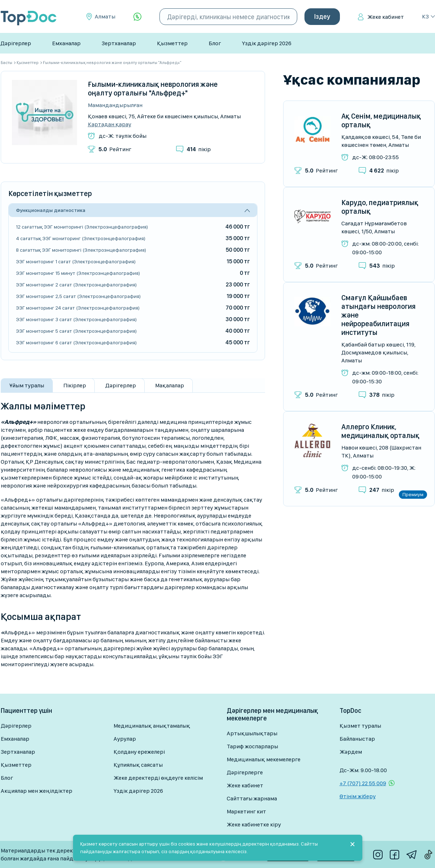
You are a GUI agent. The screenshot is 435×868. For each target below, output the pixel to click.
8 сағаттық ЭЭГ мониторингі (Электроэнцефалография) (81, 250)
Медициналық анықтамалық (152, 726)
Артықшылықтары (252, 733)
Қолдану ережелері (139, 752)
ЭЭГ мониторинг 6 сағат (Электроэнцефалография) (76, 342)
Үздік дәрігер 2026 (267, 43)
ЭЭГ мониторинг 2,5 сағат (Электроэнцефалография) (78, 296)
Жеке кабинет (386, 17)
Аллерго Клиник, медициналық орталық (380, 431)
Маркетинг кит (246, 811)
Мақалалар (170, 385)
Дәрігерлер (16, 43)
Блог (215, 43)
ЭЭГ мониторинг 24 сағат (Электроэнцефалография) (78, 308)
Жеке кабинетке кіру (254, 824)
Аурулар (125, 739)
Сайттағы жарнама (252, 798)
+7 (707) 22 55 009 (363, 783)
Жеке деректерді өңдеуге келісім (158, 778)
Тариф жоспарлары (252, 746)
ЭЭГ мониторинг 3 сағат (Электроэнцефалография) (76, 319)
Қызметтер (172, 43)
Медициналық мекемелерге (264, 759)
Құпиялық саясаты (138, 765)
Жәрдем (351, 752)
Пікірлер (75, 385)
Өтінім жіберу (358, 796)
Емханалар (66, 43)
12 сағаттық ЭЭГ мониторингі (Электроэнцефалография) (82, 227)
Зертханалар (119, 43)
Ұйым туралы (27, 385)
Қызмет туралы (360, 726)
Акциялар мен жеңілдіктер (37, 791)
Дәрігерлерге (245, 772)
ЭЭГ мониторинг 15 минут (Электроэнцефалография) (78, 273)
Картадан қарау (110, 124)
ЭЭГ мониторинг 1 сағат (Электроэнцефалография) (76, 261)
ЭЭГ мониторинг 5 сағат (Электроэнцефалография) (76, 331)
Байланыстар (357, 739)
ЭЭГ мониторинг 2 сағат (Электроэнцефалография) (76, 285)
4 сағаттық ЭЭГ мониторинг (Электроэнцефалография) (81, 238)
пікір (199, 149)
